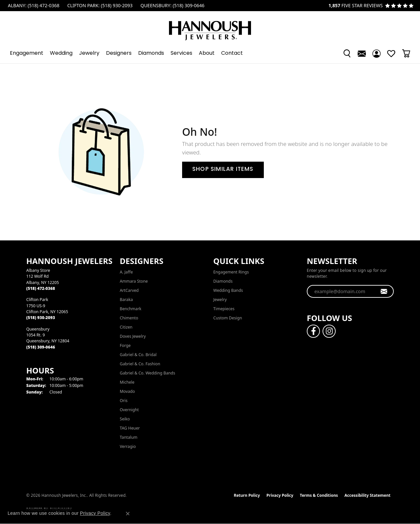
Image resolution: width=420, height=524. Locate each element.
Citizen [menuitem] (126, 327)
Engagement (27, 53)
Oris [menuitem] (124, 401)
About (207, 53)
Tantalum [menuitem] (129, 437)
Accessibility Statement (367, 495)
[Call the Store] (41, 288)
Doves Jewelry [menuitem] (133, 336)
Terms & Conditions (319, 495)
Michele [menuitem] (127, 382)
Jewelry (89, 53)
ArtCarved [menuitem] (129, 290)
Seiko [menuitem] (125, 419)
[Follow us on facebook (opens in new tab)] (313, 331)
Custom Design (228, 318)
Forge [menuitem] (125, 345)
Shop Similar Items (223, 170)
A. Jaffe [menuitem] (126, 272)
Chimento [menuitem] (129, 318)
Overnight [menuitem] (129, 410)
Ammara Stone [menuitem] (134, 281)
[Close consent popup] (128, 514)
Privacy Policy (280, 495)
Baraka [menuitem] (126, 300)
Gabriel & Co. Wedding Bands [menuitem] (147, 373)
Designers (119, 53)
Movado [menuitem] (127, 391)
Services (181, 53)
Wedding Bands (228, 290)
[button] (347, 53)
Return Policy (247, 495)
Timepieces (224, 309)
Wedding (61, 53)
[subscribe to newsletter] (384, 292)
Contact (232, 53)
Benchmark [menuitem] (131, 309)
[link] (33, 6)
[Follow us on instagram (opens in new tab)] (329, 331)
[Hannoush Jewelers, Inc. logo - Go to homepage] (210, 27)
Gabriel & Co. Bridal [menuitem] (138, 355)
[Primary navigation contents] (210, 53)
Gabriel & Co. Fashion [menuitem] (140, 364)
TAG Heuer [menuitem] (130, 428)
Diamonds (151, 53)
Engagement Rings (231, 272)
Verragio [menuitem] (128, 446)
